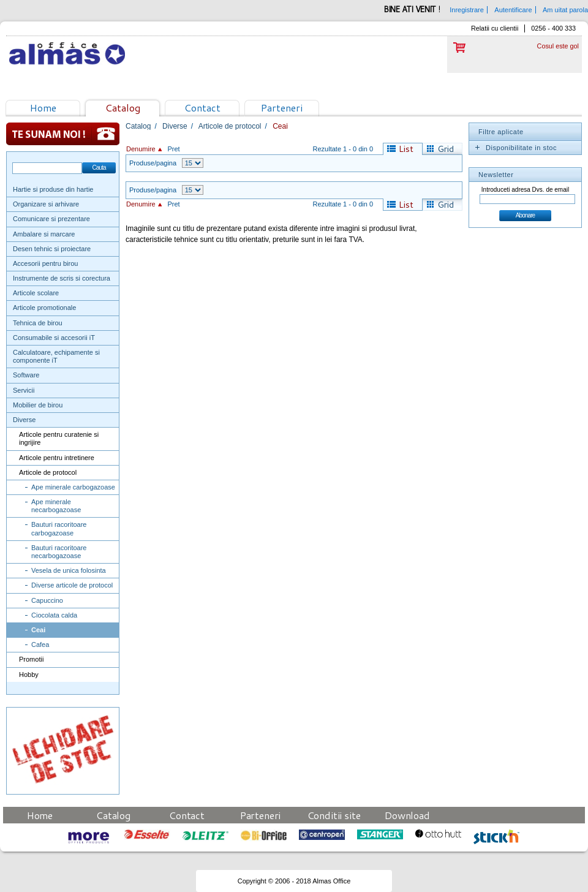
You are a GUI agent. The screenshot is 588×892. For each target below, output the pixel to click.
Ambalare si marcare (44, 234)
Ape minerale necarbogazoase (56, 506)
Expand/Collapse (477, 148)
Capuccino (47, 600)
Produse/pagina (153, 163)
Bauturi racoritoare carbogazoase (59, 528)
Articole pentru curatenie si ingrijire (59, 438)
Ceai (38, 630)
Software (26, 375)
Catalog (123, 108)
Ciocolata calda (54, 615)
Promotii (31, 659)
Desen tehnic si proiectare (52, 249)
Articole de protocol (48, 472)
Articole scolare (36, 293)
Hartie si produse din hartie (53, 189)
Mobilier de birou (38, 405)
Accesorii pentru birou (45, 263)
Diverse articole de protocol (72, 585)
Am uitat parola (565, 10)
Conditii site (334, 815)
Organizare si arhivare (46, 204)
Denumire (141, 149)
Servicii (24, 390)
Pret (173, 149)
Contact (202, 108)
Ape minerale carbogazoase (73, 487)
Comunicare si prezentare (51, 219)
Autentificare (513, 10)
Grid (446, 149)
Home (43, 108)
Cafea (40, 644)
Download (407, 815)
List (406, 149)
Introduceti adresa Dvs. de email (525, 190)
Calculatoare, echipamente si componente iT (56, 356)
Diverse (24, 420)
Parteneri (282, 108)
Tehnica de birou (38, 323)
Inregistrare (467, 10)
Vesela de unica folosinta (69, 570)
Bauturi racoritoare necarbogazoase (59, 552)
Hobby (29, 675)
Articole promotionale (44, 308)
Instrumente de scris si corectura (62, 278)
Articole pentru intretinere (57, 458)
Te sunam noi (63, 134)
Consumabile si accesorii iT (54, 338)
